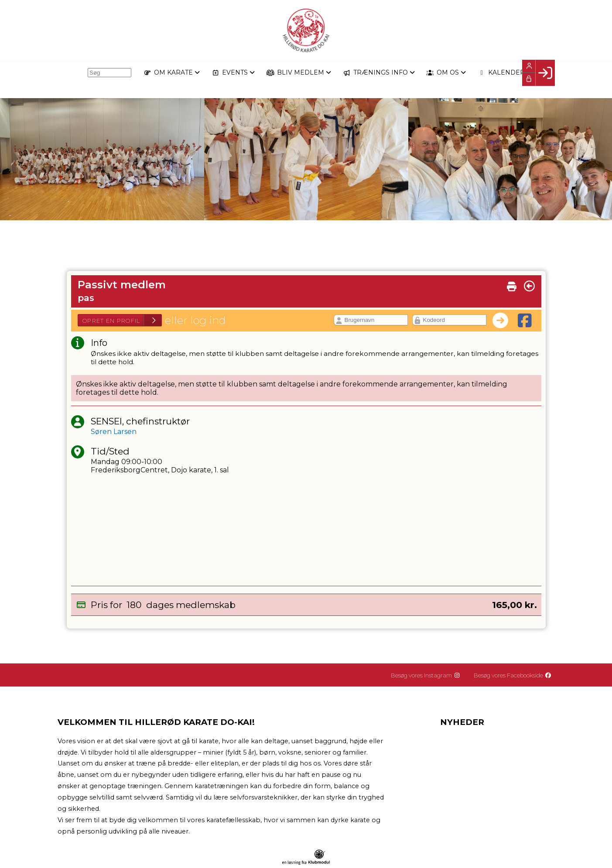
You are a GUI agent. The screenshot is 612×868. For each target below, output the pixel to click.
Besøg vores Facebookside (516, 675)
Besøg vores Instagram (432, 675)
